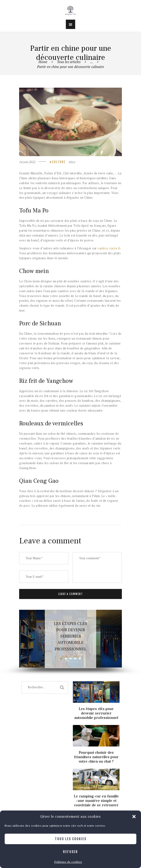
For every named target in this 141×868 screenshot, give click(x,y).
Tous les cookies (71, 839)
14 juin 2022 (27, 162)
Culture (59, 162)
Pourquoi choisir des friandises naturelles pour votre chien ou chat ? (96, 757)
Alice (72, 162)
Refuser (70, 852)
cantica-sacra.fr (109, 248)
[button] (134, 817)
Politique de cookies (68, 862)
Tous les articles (69, 62)
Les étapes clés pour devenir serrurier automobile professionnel (70, 636)
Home (43, 62)
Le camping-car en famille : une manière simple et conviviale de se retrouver (96, 801)
